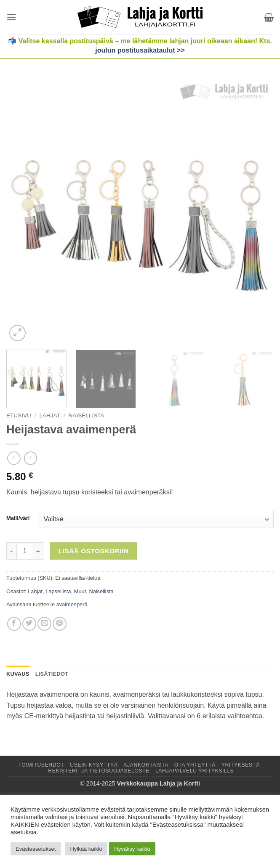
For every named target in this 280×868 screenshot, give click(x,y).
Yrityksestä (241, 765)
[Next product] (14, 458)
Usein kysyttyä (94, 765)
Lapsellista (58, 591)
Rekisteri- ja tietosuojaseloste (99, 771)
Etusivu (19, 415)
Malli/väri (18, 518)
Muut (80, 591)
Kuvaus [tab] (18, 674)
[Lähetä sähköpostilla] (44, 624)
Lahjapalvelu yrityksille (195, 771)
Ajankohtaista (146, 765)
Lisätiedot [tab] (52, 674)
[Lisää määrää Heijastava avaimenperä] (38, 551)
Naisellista (87, 415)
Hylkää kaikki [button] (86, 849)
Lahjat (50, 415)
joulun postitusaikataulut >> (140, 50)
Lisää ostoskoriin (94, 551)
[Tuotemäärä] (25, 551)
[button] (11, 17)
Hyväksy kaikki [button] (132, 849)
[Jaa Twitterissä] (29, 624)
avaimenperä (72, 604)
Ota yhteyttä (195, 765)
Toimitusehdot (41, 765)
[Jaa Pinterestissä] (60, 624)
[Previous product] (31, 458)
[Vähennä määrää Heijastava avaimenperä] (11, 551)
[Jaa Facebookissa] (14, 624)
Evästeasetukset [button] (36, 849)
